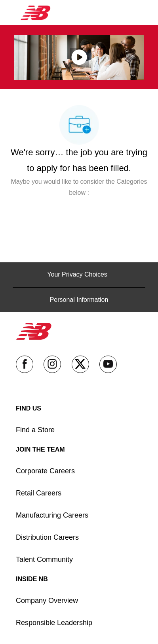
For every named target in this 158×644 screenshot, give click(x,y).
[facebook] (25, 364)
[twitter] (80, 364)
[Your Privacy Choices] (79, 275)
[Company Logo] (36, 12)
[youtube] (108, 364)
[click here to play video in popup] (79, 57)
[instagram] (52, 364)
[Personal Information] (79, 300)
